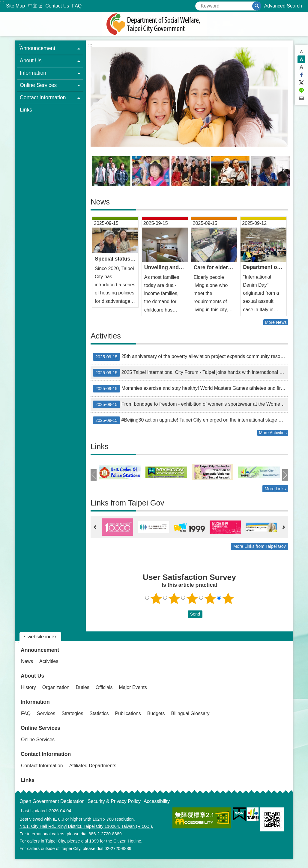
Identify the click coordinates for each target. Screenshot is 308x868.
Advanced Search (283, 6)
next (285, 475)
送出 (182, 614)
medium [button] (301, 59)
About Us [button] (31, 61)
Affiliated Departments (93, 766)
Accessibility (157, 801)
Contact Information (46, 754)
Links (26, 110)
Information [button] (33, 73)
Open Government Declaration (52, 801)
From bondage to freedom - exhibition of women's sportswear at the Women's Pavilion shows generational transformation (191, 404)
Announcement (40, 650)
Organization (56, 687)
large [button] (301, 67)
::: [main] (90, 45)
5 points (228, 598)
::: (2, 3)
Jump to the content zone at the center (3, 3)
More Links (275, 489)
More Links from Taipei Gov (260, 546)
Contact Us (57, 6)
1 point (156, 598)
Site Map (15, 6)
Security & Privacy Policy (114, 801)
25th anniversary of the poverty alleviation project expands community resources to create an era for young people (191, 357)
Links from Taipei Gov (127, 503)
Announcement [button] (37, 48)
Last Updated (34, 811)
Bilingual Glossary (190, 713)
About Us (32, 676)
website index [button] (42, 637)
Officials (104, 687)
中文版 (35, 6)
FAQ (77, 6)
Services (46, 713)
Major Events (133, 687)
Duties (83, 687)
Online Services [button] (38, 85)
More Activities (273, 433)
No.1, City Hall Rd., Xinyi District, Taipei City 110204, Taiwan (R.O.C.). (86, 826)
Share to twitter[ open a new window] (301, 83)
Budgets (156, 713)
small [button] (301, 52)
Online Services (40, 728)
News (100, 202)
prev (94, 475)
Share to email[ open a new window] (301, 98)
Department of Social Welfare (154, 24)
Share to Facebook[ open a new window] (301, 75)
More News (276, 322)
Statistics (99, 713)
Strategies (72, 713)
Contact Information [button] (43, 97)
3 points (192, 598)
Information (35, 702)
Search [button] (257, 6)
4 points (210, 598)
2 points (174, 598)
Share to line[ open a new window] (301, 91)
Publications (128, 713)
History (28, 687)
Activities (106, 336)
